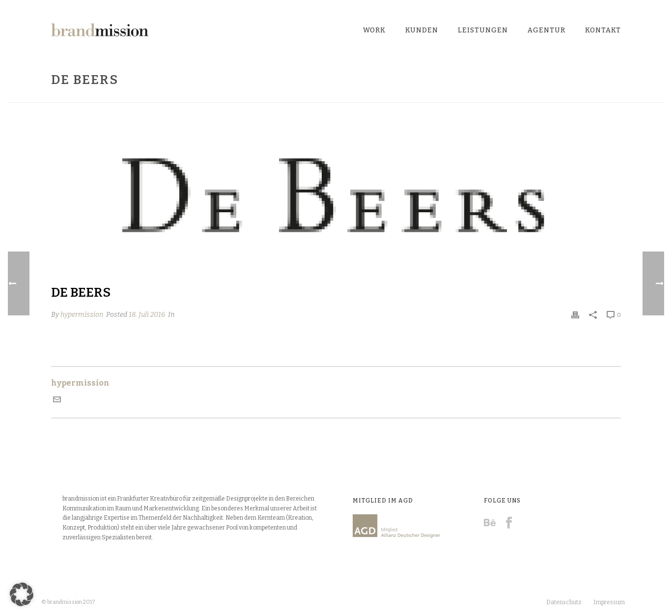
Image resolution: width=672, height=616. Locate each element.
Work (374, 30)
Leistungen (483, 30)
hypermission (82, 315)
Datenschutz (564, 602)
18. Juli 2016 (147, 315)
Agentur (546, 30)
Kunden (422, 30)
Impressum (609, 602)
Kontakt (603, 30)
